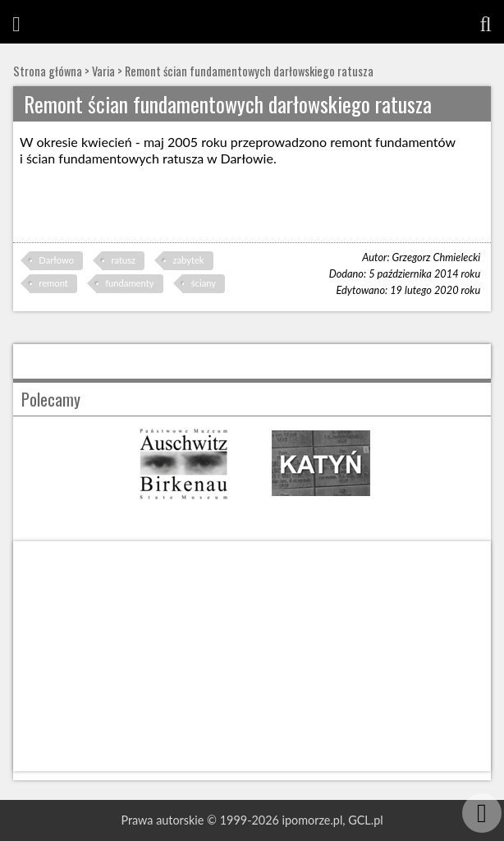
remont (53, 283)
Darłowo (56, 260)
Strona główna (48, 71)
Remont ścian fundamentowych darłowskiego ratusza (249, 71)
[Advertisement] (252, 656)
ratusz (123, 260)
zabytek (188, 260)
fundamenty (129, 283)
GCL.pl (365, 820)
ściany (204, 283)
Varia (103, 71)
